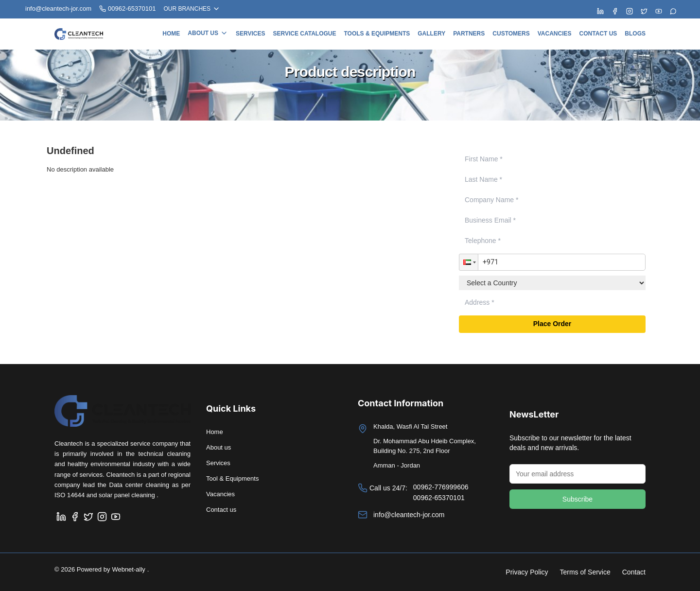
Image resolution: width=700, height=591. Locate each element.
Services (250, 34)
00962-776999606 (441, 487)
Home (171, 34)
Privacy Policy (527, 572)
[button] (469, 263)
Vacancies (555, 34)
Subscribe (577, 499)
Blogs (635, 34)
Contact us (598, 34)
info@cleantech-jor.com (409, 515)
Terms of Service (585, 572)
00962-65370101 (127, 9)
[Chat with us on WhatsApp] (673, 11)
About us (208, 33)
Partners (469, 34)
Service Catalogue (304, 34)
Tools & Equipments (377, 34)
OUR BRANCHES (192, 9)
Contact (634, 572)
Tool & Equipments (232, 478)
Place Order (552, 324)
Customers (511, 34)
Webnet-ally (128, 569)
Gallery (431, 34)
